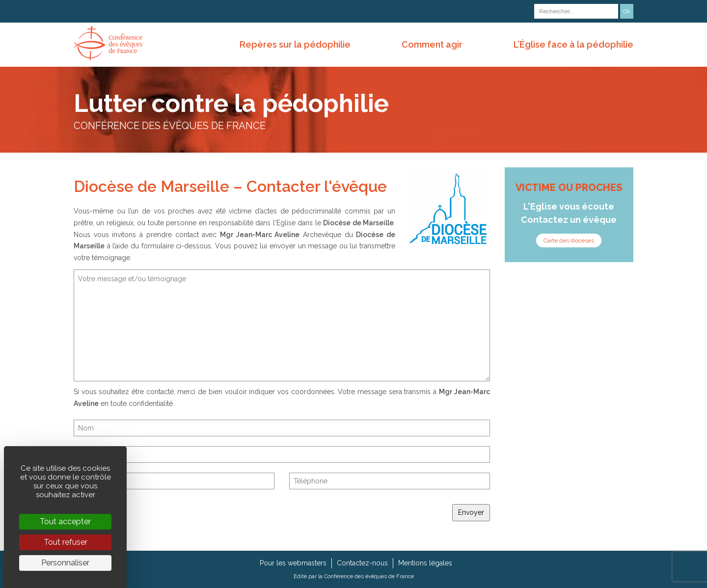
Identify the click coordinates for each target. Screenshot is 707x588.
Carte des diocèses (569, 241)
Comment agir (432, 44)
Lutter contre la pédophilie (231, 103)
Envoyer (471, 512)
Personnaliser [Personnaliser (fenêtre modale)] (65, 563)
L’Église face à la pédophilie (573, 44)
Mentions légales (425, 563)
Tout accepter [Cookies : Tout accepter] (65, 521)
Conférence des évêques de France (369, 576)
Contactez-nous (362, 563)
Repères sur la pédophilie (295, 44)
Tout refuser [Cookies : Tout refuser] (66, 542)
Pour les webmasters (293, 563)
